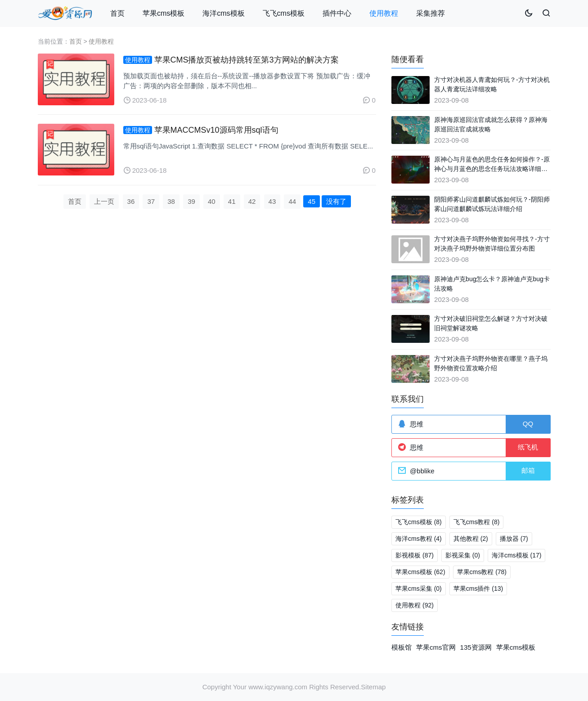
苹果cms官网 (436, 647)
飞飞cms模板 (284, 13)
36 (131, 201)
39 (191, 201)
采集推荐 (431, 13)
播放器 (514, 539)
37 (151, 201)
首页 (117, 13)
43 (272, 201)
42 (252, 201)
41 (232, 201)
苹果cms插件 (478, 589)
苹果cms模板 (164, 13)
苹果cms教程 (482, 572)
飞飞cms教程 (477, 522)
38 (171, 201)
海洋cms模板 (223, 13)
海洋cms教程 (419, 539)
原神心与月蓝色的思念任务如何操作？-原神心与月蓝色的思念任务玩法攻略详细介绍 (492, 169)
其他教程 (471, 539)
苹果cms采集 (419, 589)
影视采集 (463, 555)
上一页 (104, 201)
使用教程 (384, 13)
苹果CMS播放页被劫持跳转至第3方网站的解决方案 (247, 60)
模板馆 (402, 647)
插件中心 (337, 13)
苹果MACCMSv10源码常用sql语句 (216, 130)
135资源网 (476, 647)
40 (212, 201)
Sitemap (373, 687)
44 (292, 201)
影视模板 (415, 555)
